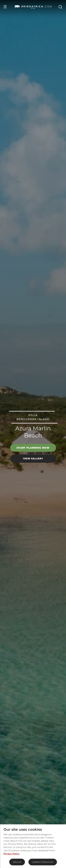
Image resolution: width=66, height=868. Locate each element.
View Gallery (33, 458)
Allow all (17, 862)
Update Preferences (43, 862)
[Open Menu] (5, 7)
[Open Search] (60, 7)
